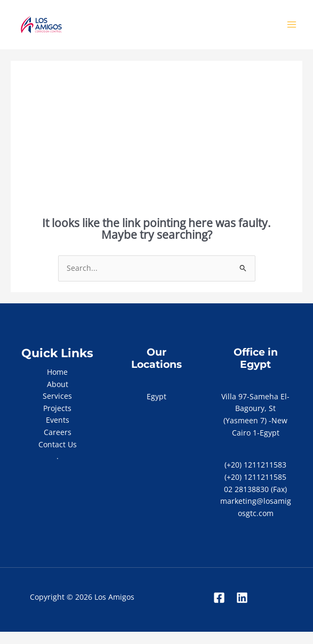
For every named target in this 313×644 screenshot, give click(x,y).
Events (58, 420)
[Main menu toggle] (292, 25)
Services (57, 396)
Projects (57, 408)
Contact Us (58, 444)
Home (57, 372)
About (58, 384)
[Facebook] (219, 598)
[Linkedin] (242, 598)
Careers (58, 432)
